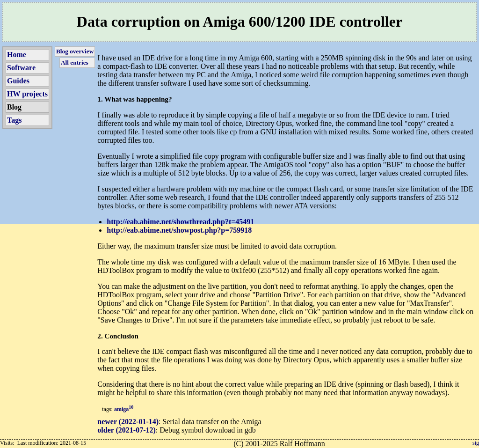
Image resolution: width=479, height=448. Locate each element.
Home (17, 55)
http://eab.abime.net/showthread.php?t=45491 (180, 222)
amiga (124, 409)
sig (476, 443)
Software (21, 68)
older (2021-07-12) (127, 430)
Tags (14, 120)
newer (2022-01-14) (128, 422)
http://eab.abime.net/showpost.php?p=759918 (179, 230)
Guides (18, 81)
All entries (75, 62)
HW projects (27, 94)
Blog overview (75, 51)
